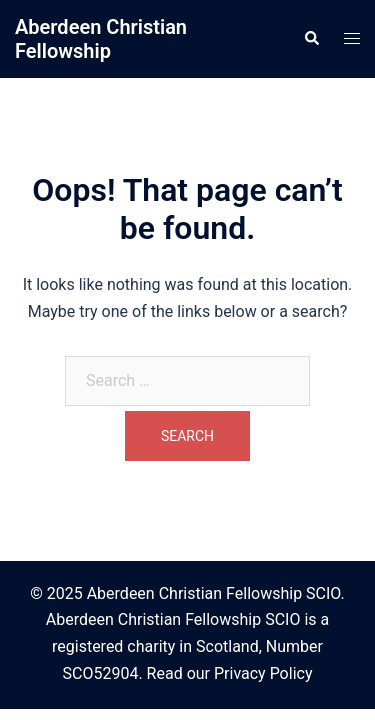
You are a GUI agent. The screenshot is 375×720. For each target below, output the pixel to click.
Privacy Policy (263, 673)
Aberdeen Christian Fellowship (101, 39)
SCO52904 (101, 673)
